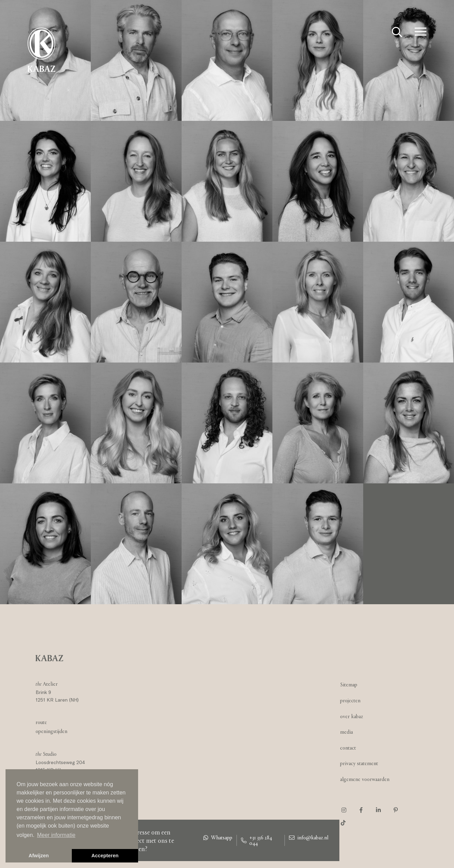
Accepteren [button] (105, 856)
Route (41, 722)
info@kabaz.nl (309, 838)
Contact (348, 748)
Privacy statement (359, 763)
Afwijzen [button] (39, 856)
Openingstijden (51, 731)
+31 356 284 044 (257, 840)
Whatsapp (218, 838)
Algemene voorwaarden (365, 779)
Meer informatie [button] (56, 835)
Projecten (350, 700)
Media (346, 732)
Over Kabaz (352, 716)
